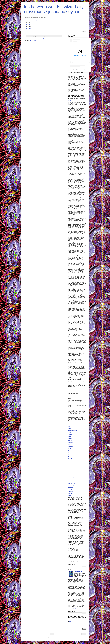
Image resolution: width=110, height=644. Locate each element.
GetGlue (70, 432)
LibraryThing (71, 469)
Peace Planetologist (72, 475)
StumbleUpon (71, 459)
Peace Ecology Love (72, 477)
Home (44, 39)
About (70, 621)
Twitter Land (71, 491)
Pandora (70, 467)
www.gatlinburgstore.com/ (29, 24)
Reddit (70, 428)
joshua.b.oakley (81, 70)
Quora (69, 449)
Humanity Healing (72, 453)
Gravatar (70, 451)
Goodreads (70, 434)
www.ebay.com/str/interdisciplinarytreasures (32, 20)
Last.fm (70, 436)
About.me (70, 441)
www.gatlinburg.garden (28, 28)
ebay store (70, 100)
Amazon (70, 471)
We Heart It (70, 443)
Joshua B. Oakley (79, 571)
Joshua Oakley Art (72, 487)
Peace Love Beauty (72, 479)
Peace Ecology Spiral (72, 485)
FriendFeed (70, 447)
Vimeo (70, 473)
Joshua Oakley (73, 70)
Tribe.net (70, 463)
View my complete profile (73, 608)
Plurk (69, 455)
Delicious (70, 439)
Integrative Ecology (72, 483)
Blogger (70, 426)
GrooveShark (71, 465)
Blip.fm (70, 457)
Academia (70, 489)
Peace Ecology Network (73, 430)
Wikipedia (70, 461)
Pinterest (70, 493)
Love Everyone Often (72, 481)
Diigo (69, 445)
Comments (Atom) (33, 41)
